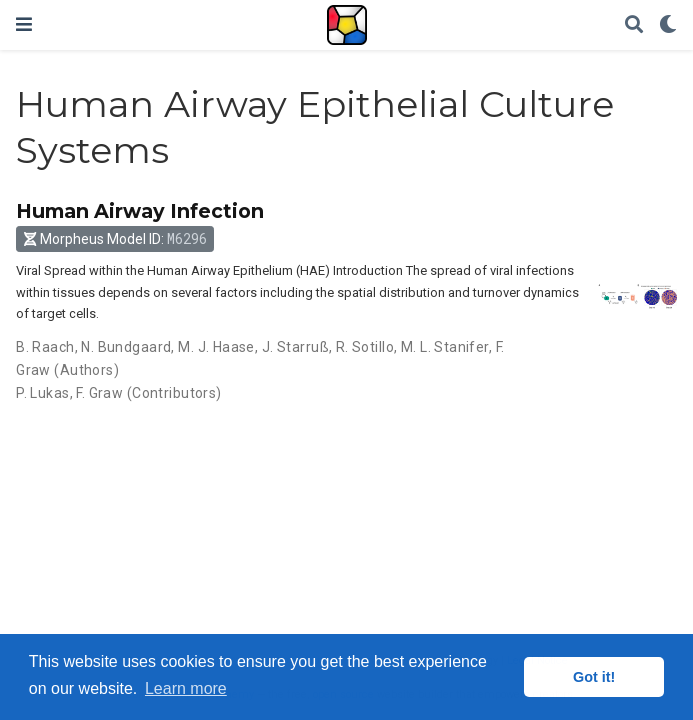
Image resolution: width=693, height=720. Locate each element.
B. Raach (45, 347)
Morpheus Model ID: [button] (115, 238)
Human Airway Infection (140, 211)
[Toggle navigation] (24, 24)
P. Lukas (42, 393)
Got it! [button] (594, 677)
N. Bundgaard (126, 347)
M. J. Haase (216, 347)
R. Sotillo (365, 347)
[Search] (634, 25)
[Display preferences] (668, 25)
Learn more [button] (186, 688)
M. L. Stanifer (445, 347)
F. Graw (99, 393)
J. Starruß (295, 347)
